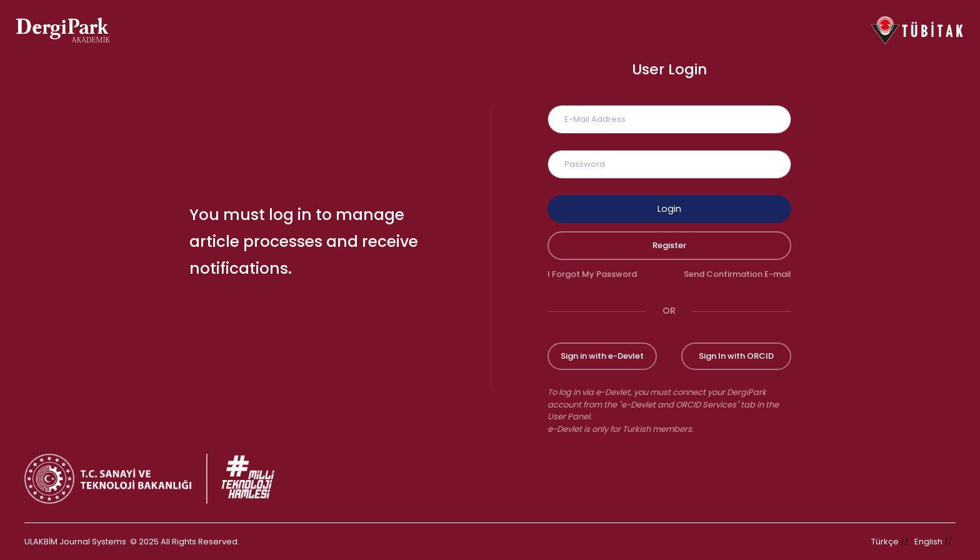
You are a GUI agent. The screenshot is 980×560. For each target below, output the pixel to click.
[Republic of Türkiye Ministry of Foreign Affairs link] (157, 479)
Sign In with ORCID (736, 356)
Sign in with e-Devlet (602, 356)
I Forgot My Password (592, 274)
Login (669, 209)
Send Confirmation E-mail (737, 274)
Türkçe (885, 542)
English (928, 542)
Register (669, 245)
